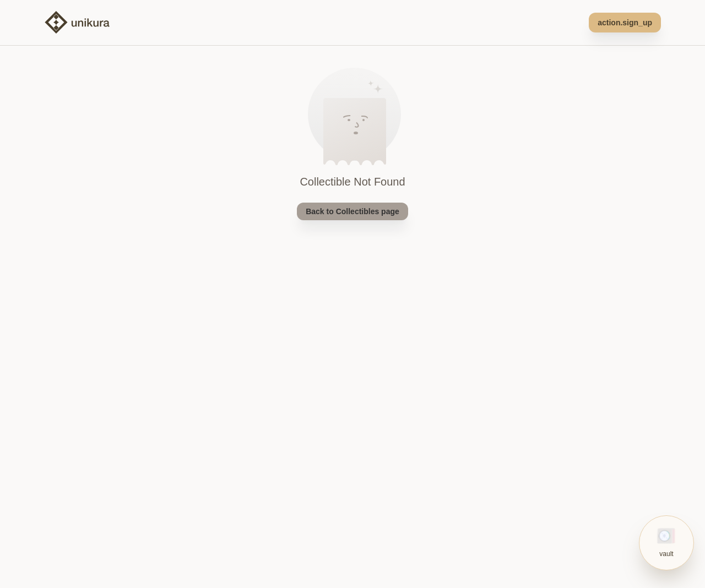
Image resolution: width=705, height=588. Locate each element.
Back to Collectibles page (352, 211)
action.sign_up (625, 23)
